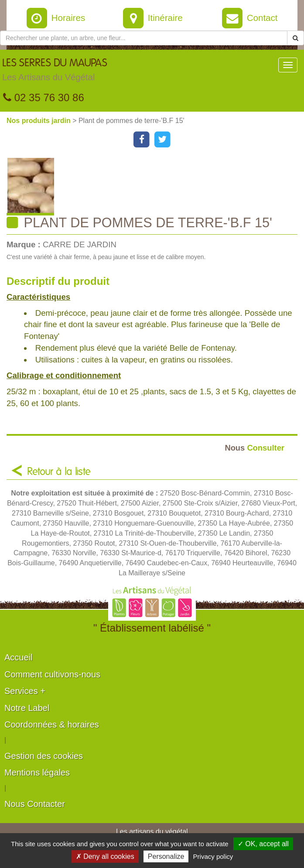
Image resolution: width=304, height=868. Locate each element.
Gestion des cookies (44, 756)
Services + (25, 691)
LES (55, 72)
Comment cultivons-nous (52, 674)
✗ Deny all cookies (105, 856)
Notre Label (27, 708)
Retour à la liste (59, 472)
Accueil (18, 657)
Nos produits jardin (39, 121)
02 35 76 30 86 (44, 97)
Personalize (166, 856)
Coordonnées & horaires (52, 724)
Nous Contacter (35, 804)
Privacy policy (213, 856)
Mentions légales (37, 772)
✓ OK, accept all (263, 844)
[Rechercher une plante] (144, 38)
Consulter (254, 448)
